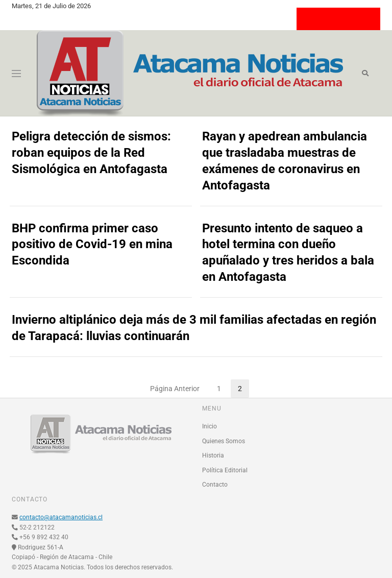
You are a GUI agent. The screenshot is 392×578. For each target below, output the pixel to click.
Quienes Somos (224, 441)
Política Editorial (225, 470)
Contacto (215, 485)
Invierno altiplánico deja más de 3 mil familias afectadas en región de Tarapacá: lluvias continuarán (194, 328)
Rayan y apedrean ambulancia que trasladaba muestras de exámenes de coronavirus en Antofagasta (285, 161)
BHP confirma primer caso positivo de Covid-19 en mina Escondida (92, 245)
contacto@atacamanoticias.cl (61, 517)
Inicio (210, 426)
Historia (213, 455)
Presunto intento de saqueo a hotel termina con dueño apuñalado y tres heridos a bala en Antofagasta (288, 253)
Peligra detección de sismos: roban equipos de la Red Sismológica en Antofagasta (91, 153)
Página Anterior (175, 389)
